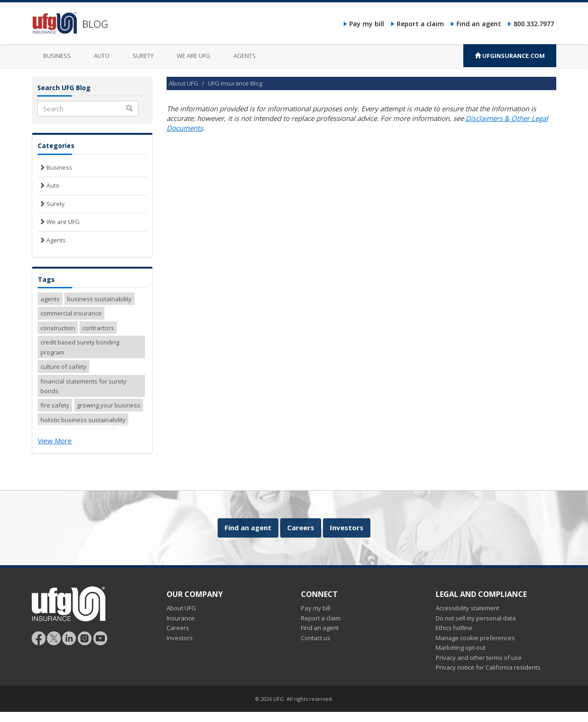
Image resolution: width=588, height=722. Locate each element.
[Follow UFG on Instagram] (85, 637)
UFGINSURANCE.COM (510, 56)
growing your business (109, 405)
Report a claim (420, 24)
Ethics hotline (454, 628)
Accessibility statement (467, 608)
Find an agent (479, 24)
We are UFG (193, 56)
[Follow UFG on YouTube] (100, 637)
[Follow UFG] (54, 637)
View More (55, 441)
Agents (245, 56)
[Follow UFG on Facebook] (39, 637)
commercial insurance (71, 313)
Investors (347, 527)
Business (57, 56)
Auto (102, 56)
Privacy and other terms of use (479, 658)
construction (58, 328)
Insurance (181, 618)
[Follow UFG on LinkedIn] (69, 637)
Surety (143, 56)
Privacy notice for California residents (488, 667)
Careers (301, 527)
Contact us (316, 638)
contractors (98, 328)
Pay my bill (367, 24)
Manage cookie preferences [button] (475, 638)
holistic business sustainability (83, 420)
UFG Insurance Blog (235, 83)
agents (50, 299)
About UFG (184, 83)
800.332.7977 (534, 24)
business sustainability (99, 299)
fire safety (55, 405)
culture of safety (63, 367)
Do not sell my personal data (476, 618)
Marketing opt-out (461, 648)
